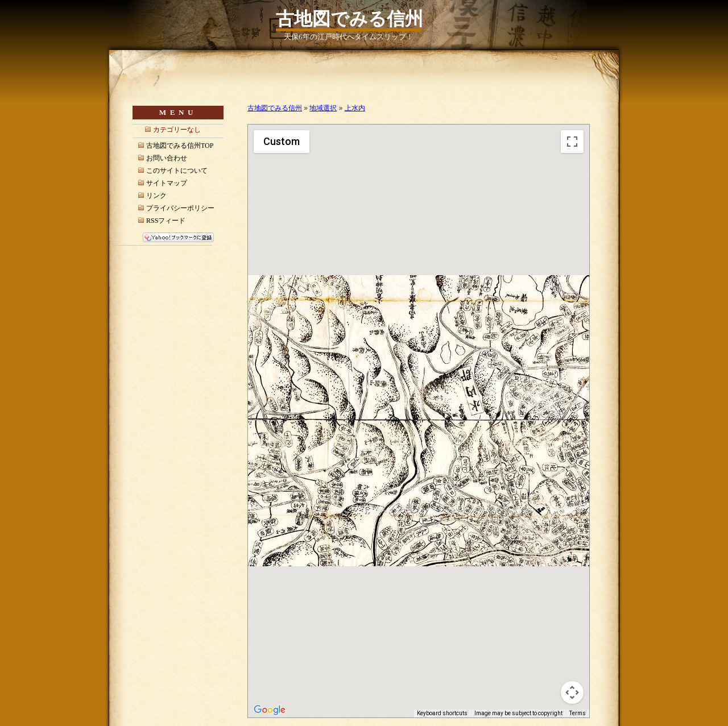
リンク (156, 196)
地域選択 (323, 108)
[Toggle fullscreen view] (572, 142)
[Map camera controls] (572, 692)
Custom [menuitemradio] (282, 141)
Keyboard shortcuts (442, 713)
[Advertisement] (380, 90)
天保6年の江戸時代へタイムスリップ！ (348, 37)
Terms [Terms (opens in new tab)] (578, 713)
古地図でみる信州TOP (180, 146)
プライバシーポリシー (180, 208)
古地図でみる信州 (349, 19)
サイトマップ (167, 183)
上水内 (355, 108)
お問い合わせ (167, 158)
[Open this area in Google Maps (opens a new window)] (270, 710)
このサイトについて (177, 171)
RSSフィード (166, 221)
